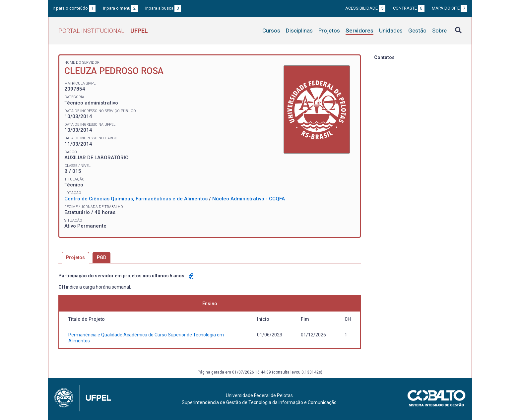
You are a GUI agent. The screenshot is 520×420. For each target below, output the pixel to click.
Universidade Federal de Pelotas (259, 395)
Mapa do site (450, 8)
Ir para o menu (121, 8)
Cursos (271, 31)
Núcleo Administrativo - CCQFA (249, 199)
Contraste (409, 8)
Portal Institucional (103, 31)
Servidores (359, 31)
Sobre (439, 31)
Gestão (417, 31)
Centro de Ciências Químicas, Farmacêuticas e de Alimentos (136, 199)
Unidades (391, 31)
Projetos (329, 31)
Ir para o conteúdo (74, 8)
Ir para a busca (163, 8)
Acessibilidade (365, 8)
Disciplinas (299, 31)
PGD (101, 257)
